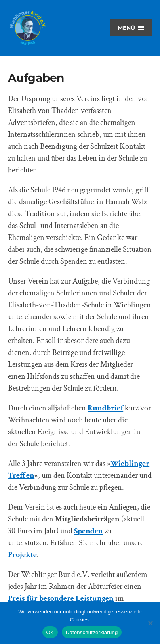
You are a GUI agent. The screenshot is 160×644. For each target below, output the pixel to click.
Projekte (22, 555)
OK (50, 632)
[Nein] (150, 623)
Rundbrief (105, 408)
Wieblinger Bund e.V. (28, 28)
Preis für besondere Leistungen (61, 598)
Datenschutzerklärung (92, 632)
